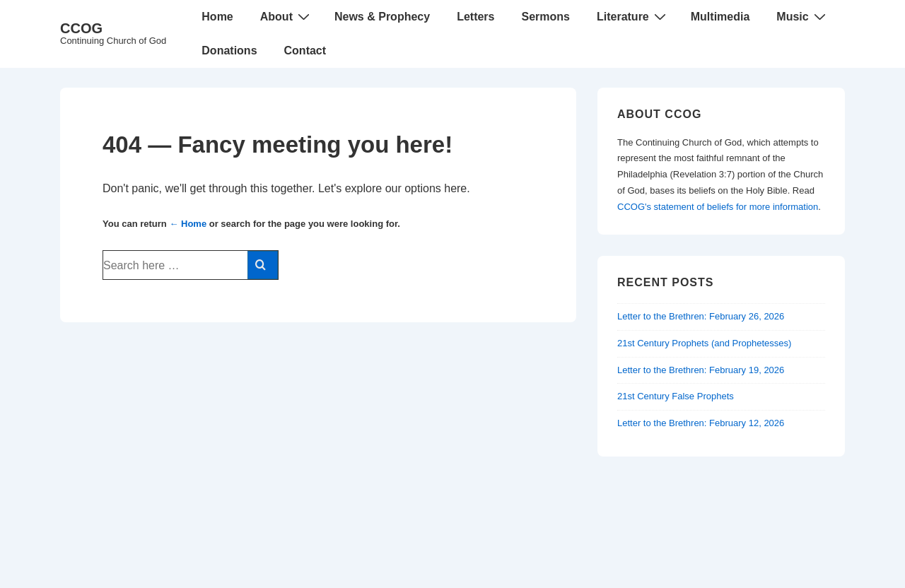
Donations (229, 51)
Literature (633, 16)
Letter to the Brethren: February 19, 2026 (701, 370)
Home (217, 17)
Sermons (545, 17)
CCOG (81, 28)
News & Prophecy (382, 17)
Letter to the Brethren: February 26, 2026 (701, 316)
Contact (305, 51)
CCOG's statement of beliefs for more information (718, 207)
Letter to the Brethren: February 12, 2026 (701, 423)
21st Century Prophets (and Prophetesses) (704, 343)
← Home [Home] (188, 224)
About (287, 16)
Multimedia (720, 17)
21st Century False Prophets (676, 396)
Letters (475, 17)
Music (802, 16)
